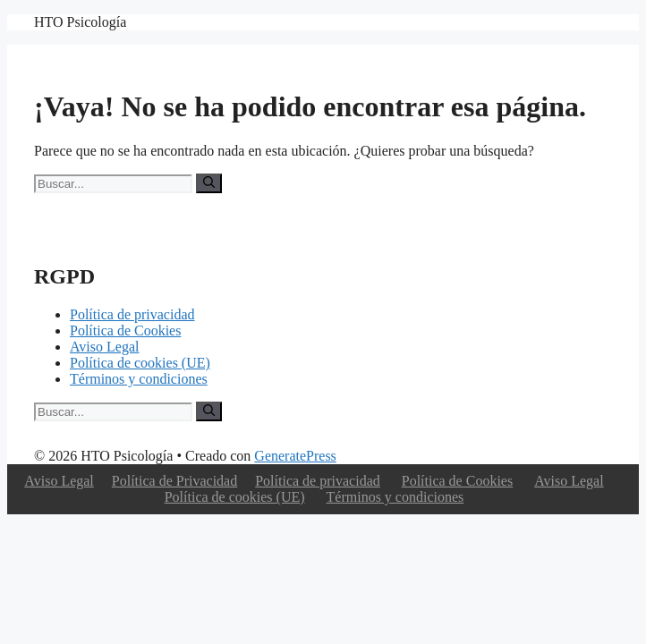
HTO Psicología (80, 22)
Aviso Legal (104, 347)
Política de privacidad (132, 314)
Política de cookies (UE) (140, 363)
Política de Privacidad (174, 481)
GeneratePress (295, 456)
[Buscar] (209, 183)
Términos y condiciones (139, 379)
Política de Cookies (125, 330)
